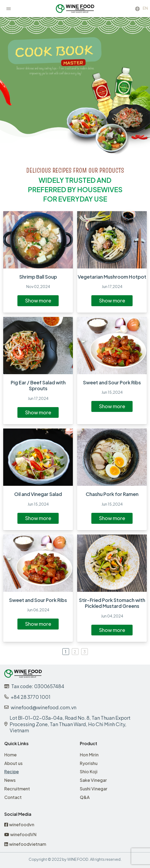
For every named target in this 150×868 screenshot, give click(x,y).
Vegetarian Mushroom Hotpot (112, 277)
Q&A (85, 797)
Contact (13, 797)
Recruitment (17, 789)
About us (13, 763)
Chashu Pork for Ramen (112, 494)
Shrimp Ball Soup (38, 277)
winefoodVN (20, 835)
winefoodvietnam (25, 844)
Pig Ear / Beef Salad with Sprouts (38, 386)
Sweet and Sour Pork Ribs (112, 382)
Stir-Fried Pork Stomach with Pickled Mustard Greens (112, 603)
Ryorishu (89, 763)
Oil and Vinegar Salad (38, 494)
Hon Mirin (89, 755)
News (10, 780)
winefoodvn (19, 825)
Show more (38, 300)
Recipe (12, 772)
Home (10, 755)
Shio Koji (89, 772)
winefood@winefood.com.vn (44, 707)
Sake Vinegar (93, 780)
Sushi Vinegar (94, 789)
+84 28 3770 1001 (31, 697)
